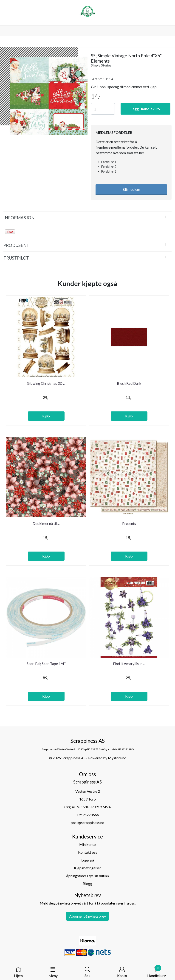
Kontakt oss (88, 852)
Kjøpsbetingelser (87, 868)
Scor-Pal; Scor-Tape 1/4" (46, 663)
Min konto (87, 844)
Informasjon (19, 218)
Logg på (88, 860)
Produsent (16, 245)
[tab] (87, 218)
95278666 (91, 815)
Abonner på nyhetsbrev (87, 916)
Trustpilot (16, 258)
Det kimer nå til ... (46, 523)
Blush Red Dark (129, 383)
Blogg (87, 883)
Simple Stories (101, 65)
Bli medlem (131, 189)
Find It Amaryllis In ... (129, 663)
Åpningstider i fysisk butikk (88, 876)
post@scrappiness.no (87, 822)
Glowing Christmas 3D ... (46, 383)
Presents (129, 523)
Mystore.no (117, 758)
